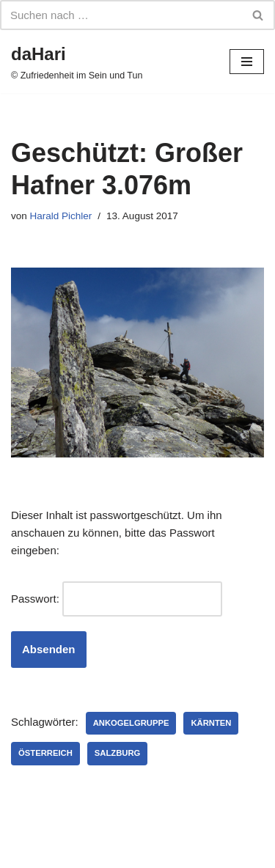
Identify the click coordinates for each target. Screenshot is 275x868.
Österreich (45, 753)
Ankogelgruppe (131, 723)
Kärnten (211, 723)
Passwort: (117, 599)
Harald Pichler (61, 216)
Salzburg (118, 753)
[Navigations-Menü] (247, 62)
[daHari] (77, 62)
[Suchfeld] (121, 15)
